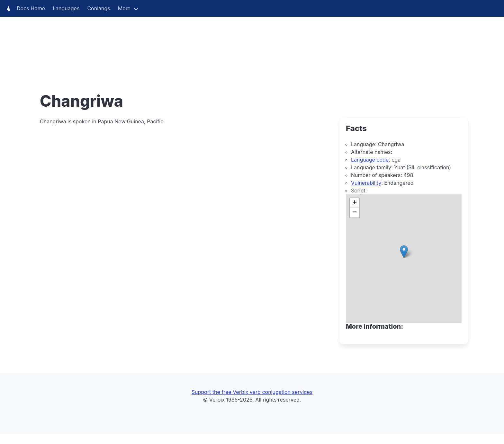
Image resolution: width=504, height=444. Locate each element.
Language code (370, 160)
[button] (404, 252)
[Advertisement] (193, 45)
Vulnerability (366, 183)
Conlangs (99, 8)
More (124, 8)
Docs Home (24, 8)
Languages (66, 8)
